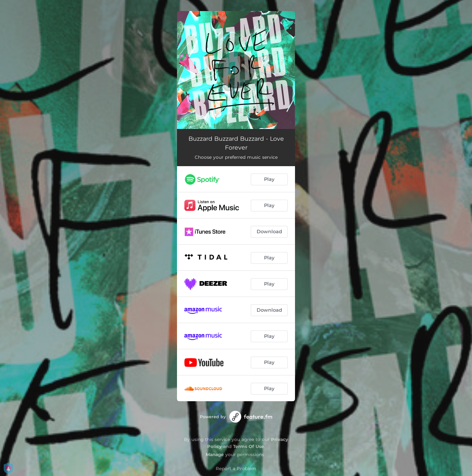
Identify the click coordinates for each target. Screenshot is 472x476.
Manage (215, 454)
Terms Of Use (249, 446)
